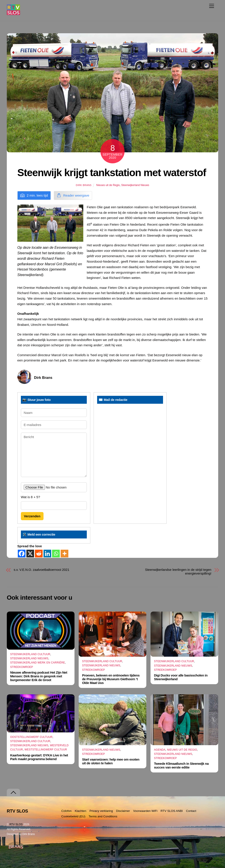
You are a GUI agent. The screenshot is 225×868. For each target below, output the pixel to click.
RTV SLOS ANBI (172, 811)
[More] (64, 554)
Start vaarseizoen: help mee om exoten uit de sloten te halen (111, 761)
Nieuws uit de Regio (108, 185)
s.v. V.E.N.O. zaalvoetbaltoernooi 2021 (41, 570)
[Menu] (212, 6)
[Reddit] (39, 554)
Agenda (160, 750)
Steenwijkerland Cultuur (30, 654)
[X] (30, 554)
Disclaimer (123, 811)
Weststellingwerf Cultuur (46, 750)
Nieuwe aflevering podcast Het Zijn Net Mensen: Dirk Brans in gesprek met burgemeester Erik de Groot (39, 676)
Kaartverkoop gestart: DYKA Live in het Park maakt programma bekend (39, 757)
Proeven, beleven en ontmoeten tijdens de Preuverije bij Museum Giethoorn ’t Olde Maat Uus (111, 679)
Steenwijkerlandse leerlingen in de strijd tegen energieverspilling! (178, 571)
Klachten (81, 811)
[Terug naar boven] (13, 793)
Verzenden (32, 516)
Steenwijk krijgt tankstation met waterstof (112, 173)
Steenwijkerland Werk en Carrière (38, 663)
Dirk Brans (84, 185)
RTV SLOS (16, 824)
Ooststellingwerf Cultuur (31, 737)
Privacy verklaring (101, 811)
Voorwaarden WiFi (145, 811)
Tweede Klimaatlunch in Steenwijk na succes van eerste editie (181, 765)
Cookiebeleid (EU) (73, 816)
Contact (191, 811)
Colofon (66, 811)
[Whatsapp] (56, 554)
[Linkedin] (47, 554)
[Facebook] (22, 554)
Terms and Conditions (103, 816)
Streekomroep (22, 667)
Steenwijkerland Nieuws (135, 185)
